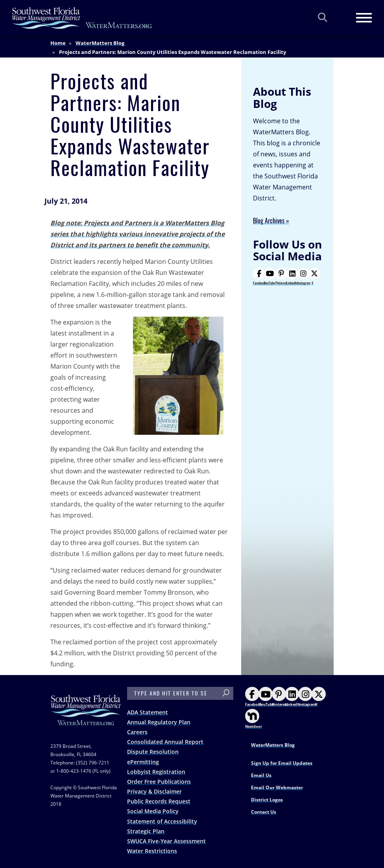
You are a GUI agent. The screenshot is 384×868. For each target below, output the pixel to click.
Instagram (304, 276)
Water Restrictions (152, 851)
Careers (137, 732)
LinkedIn (292, 276)
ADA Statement (148, 712)
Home (58, 43)
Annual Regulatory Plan (159, 722)
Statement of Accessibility (162, 821)
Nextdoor (254, 719)
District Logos (267, 800)
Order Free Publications (159, 782)
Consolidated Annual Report (165, 742)
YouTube (270, 276)
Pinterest (281, 276)
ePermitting (143, 762)
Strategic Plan (146, 831)
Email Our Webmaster (277, 787)
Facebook (259, 276)
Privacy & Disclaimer (154, 791)
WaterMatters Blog (100, 43)
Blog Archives (269, 221)
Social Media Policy (153, 811)
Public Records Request (159, 801)
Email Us (261, 775)
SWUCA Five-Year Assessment (166, 841)
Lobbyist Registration (156, 772)
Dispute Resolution (153, 752)
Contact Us (264, 812)
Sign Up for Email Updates (282, 763)
